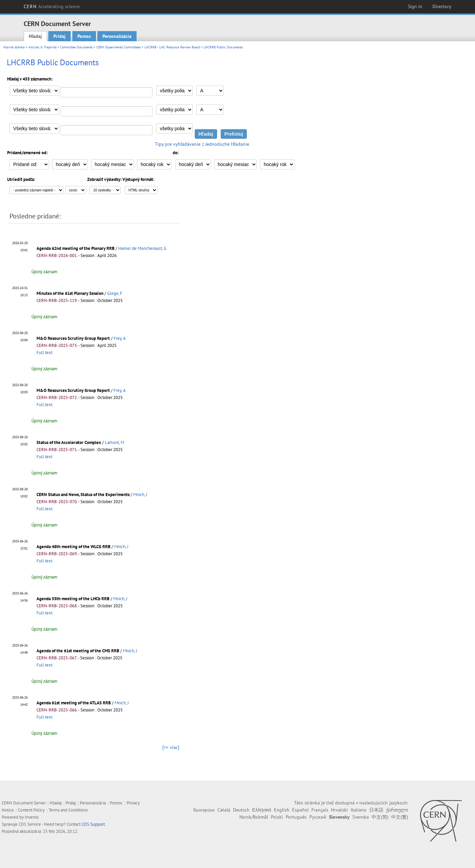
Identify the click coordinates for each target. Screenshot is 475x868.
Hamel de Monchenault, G (142, 248)
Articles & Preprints (42, 47)
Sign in (415, 6)
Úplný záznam (44, 272)
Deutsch (241, 810)
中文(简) (380, 817)
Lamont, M (114, 442)
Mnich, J (140, 495)
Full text (44, 353)
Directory (442, 6)
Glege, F (115, 293)
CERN (52, 6)
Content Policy (31, 810)
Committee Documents (76, 47)
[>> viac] (171, 747)
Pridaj (60, 36)
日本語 (376, 810)
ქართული (397, 810)
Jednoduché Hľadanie (227, 144)
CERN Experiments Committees (118, 47)
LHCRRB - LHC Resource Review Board (172, 47)
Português (296, 817)
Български (204, 810)
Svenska (361, 817)
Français (320, 810)
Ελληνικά (262, 810)
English (282, 810)
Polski (277, 817)
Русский (318, 817)
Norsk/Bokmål (254, 817)
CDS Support (93, 824)
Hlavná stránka (14, 47)
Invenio (32, 817)
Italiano (359, 810)
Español (300, 810)
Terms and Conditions (68, 810)
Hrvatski (339, 810)
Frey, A (120, 338)
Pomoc (84, 36)
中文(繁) (400, 817)
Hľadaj (35, 36)
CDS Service (30, 824)
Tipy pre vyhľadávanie (178, 144)
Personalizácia (117, 36)
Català (224, 810)
